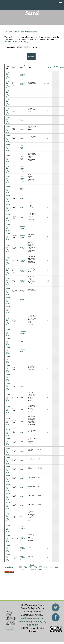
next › (33, 569)
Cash (21, 120)
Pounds (49, 67)
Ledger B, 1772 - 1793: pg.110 (8, 120)
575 (31, 567)
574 (26, 567)
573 (20, 567)
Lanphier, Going (23, 350)
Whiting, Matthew (22, 75)
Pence (62, 67)
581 (23, 569)
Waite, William (22, 189)
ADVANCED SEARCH (15, 42)
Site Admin (33, 625)
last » (40, 569)
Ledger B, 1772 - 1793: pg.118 (8, 528)
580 (56, 567)
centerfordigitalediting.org (33, 621)
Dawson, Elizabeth (23, 300)
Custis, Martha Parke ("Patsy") (23, 169)
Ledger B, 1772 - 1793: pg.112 (8, 198)
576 (36, 567)
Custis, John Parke (22, 147)
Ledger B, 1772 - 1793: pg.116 (8, 351)
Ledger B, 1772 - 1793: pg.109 (8, 75)
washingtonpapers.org (33, 618)
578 (46, 567)
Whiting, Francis (22, 227)
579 (51, 567)
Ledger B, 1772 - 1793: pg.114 (8, 309)
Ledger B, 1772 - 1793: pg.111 (8, 147)
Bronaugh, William (23, 332)
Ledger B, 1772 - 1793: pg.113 (8, 227)
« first (31, 565)
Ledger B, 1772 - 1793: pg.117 (8, 387)
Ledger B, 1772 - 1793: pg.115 (8, 342)
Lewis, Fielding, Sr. (22, 528)
